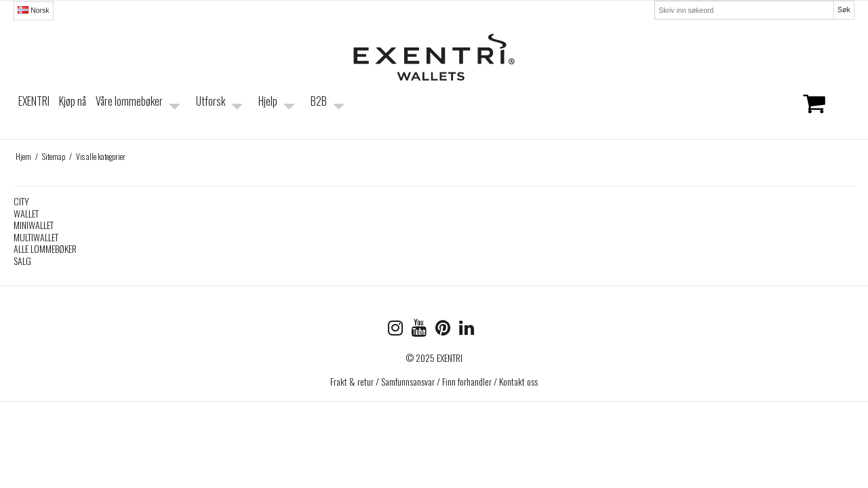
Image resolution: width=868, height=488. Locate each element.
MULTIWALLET (36, 237)
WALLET (26, 213)
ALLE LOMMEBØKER (45, 248)
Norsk (33, 10)
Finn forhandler (467, 381)
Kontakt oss (518, 381)
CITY (21, 201)
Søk (844, 9)
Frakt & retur (352, 381)
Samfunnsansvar (408, 381)
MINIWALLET (34, 225)
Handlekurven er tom (786, 113)
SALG (22, 261)
